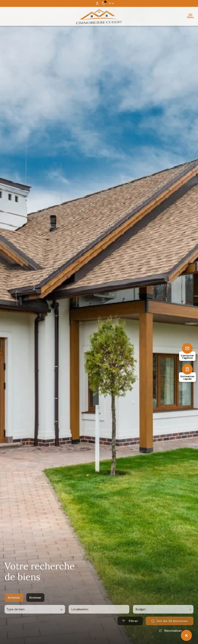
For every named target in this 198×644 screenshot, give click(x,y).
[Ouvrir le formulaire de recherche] (130, 630)
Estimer (35, 607)
